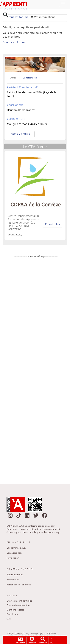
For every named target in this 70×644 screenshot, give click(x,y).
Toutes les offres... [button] (21, 135)
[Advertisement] (36, 369)
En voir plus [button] (53, 225)
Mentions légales (15, 611)
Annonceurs (13, 580)
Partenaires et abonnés (19, 585)
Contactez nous (15, 554)
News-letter (13, 559)
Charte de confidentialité (19, 602)
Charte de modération (18, 606)
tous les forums (16, 18)
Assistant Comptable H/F (22, 88)
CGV (9, 620)
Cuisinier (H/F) (16, 119)
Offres (13, 79)
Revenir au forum (14, 43)
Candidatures (30, 79)
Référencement (15, 575)
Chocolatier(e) (15, 106)
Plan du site (13, 615)
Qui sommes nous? (16, 549)
